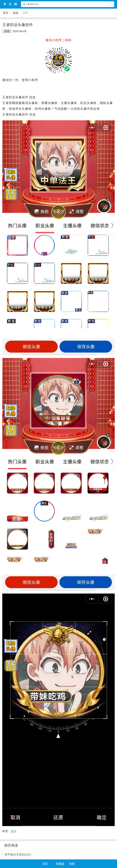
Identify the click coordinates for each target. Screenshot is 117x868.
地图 (72, 864)
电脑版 (60, 864)
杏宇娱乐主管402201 (18, 854)
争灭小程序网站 (10, 4)
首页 (6, 13)
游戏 (15, 13)
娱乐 (14, 831)
